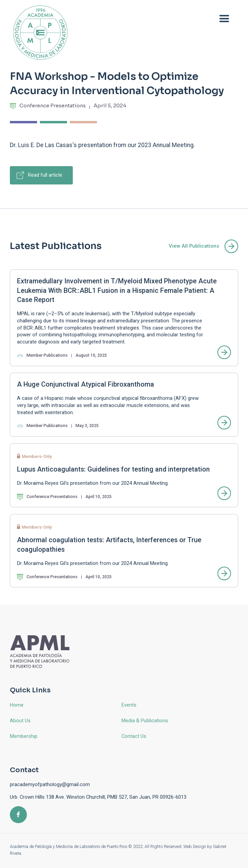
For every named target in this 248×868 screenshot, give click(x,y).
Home (17, 705)
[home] (39, 32)
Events (129, 705)
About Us (20, 721)
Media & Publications (145, 721)
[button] (224, 19)
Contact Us (134, 736)
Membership (24, 736)
